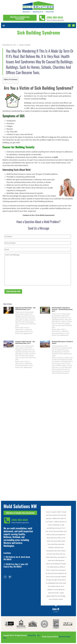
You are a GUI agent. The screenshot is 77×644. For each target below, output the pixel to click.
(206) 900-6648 (55, 17)
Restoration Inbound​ (64, 637)
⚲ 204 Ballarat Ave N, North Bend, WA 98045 (17, 558)
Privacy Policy (32, 635)
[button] (4, 25)
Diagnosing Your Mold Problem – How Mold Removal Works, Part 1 (25, 308)
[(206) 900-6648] (42, 18)
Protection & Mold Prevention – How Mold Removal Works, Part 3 (25, 342)
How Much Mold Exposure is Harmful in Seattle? (62, 342)
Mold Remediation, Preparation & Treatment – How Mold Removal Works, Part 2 (62, 309)
